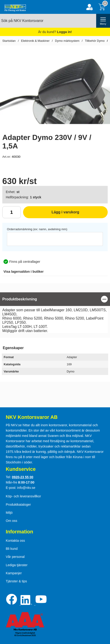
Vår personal (15, 557)
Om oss (12, 521)
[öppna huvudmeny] (103, 21)
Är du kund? (55, 32)
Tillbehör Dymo (95, 41)
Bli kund (12, 549)
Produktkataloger (18, 505)
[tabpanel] (55, 314)
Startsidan (9, 41)
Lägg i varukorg (51, 214)
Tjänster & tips (16, 581)
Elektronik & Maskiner (35, 41)
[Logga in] (89, 7)
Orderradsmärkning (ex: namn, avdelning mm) (37, 229)
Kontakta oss (15, 541)
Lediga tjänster (17, 565)
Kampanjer (14, 573)
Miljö (9, 513)
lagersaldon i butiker (24, 272)
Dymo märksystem (67, 41)
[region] (55, 299)
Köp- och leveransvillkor (23, 496)
